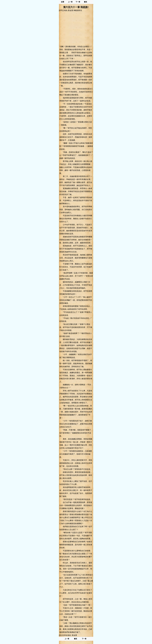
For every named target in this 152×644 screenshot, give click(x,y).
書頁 (86, 2)
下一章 (78, 2)
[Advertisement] (76, 28)
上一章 (70, 2)
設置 (63, 2)
